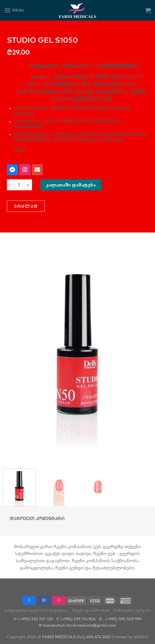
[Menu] (14, 10)
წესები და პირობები (91, 610)
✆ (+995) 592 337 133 (33, 619)
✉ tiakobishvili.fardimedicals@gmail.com (77, 625)
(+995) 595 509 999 (124, 619)
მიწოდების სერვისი (132, 610)
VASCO (141, 637)
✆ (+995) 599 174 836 (76, 619)
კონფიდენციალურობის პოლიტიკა (36, 610)
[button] (26, 206)
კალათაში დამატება (71, 185)
